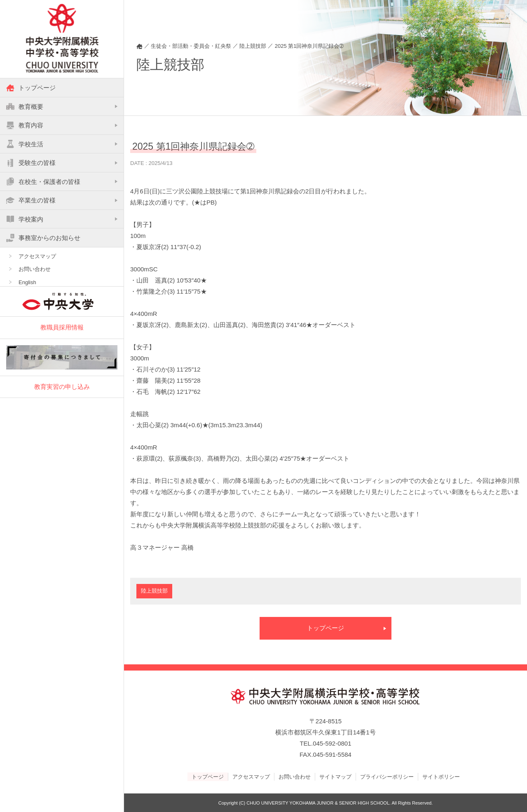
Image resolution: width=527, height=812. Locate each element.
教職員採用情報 (62, 328)
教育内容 (25, 125)
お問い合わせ (35, 269)
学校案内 (25, 219)
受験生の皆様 (31, 163)
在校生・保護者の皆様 (43, 182)
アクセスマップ (37, 257)
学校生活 (25, 144)
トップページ (31, 88)
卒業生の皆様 (31, 200)
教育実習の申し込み (62, 387)
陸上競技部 (154, 591)
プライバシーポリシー (387, 776)
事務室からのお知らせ (43, 238)
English (27, 283)
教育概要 (25, 107)
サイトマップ (335, 776)
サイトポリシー (441, 776)
